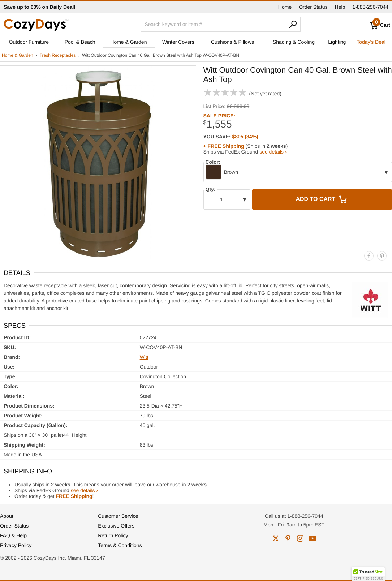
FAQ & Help (13, 535)
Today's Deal (371, 42)
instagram (300, 538)
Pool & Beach (80, 42)
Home (285, 7)
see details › (273, 152)
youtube (313, 538)
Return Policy (113, 535)
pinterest (288, 538)
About (7, 516)
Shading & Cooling (294, 42)
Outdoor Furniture (29, 42)
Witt (144, 357)
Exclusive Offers (116, 526)
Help (340, 7)
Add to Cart (322, 199)
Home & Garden (128, 42)
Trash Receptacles (58, 55)
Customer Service (118, 516)
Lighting (337, 42)
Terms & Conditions (120, 545)
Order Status (313, 7)
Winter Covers (178, 42)
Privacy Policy (16, 545)
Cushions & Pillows (232, 42)
